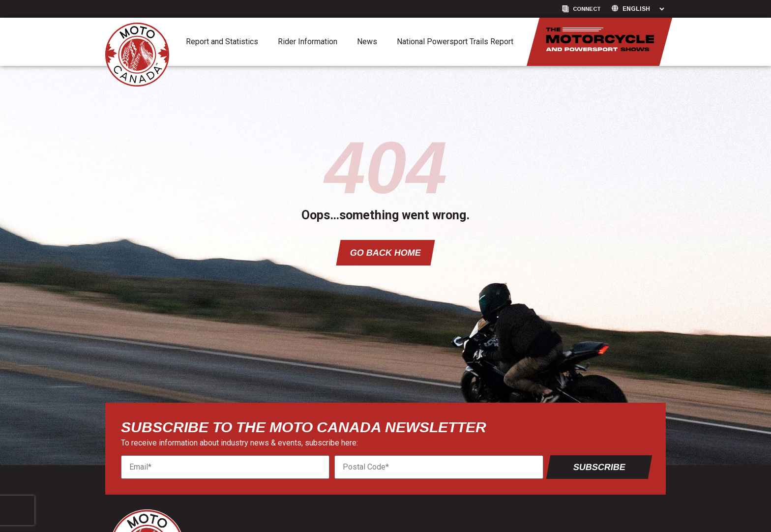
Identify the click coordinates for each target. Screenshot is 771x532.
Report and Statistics (222, 42)
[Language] (643, 9)
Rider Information (308, 42)
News (367, 42)
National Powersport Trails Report (455, 42)
